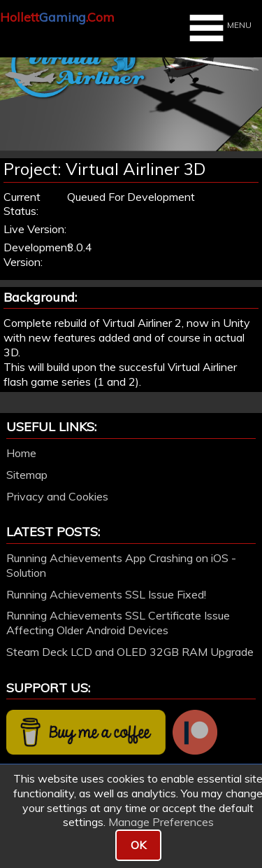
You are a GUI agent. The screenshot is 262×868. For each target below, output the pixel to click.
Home (21, 453)
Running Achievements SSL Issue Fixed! (106, 594)
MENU (219, 28)
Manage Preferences (161, 822)
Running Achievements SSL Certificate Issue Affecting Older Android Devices (118, 623)
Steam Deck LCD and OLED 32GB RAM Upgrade (130, 652)
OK (138, 845)
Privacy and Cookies (57, 496)
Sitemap (27, 475)
